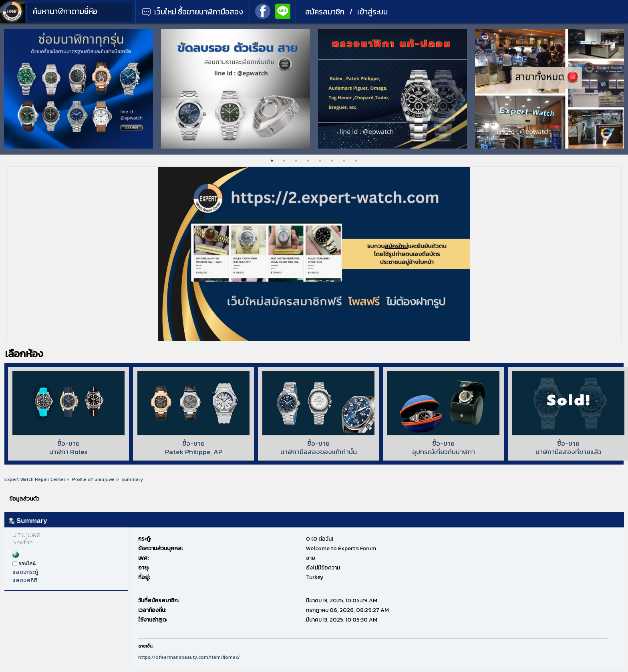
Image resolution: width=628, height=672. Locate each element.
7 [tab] (344, 161)
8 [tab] (356, 161)
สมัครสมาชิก (325, 12)
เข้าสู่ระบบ (372, 12)
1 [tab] (272, 161)
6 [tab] (332, 161)
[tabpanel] (78, 89)
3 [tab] (296, 161)
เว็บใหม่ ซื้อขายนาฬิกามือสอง (193, 12)
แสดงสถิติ (25, 580)
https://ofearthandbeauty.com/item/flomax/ (189, 657)
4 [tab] (308, 161)
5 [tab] (320, 161)
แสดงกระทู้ (25, 572)
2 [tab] (284, 161)
